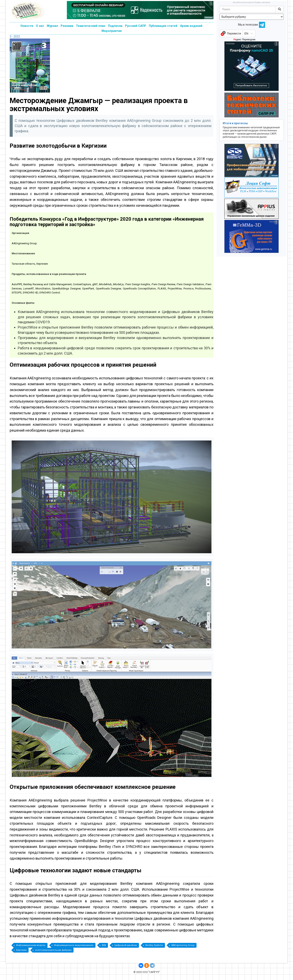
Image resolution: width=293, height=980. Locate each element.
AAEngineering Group (183, 945)
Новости (27, 26)
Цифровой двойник (126, 945)
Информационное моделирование (74, 945)
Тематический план (91, 26)
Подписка (115, 26)
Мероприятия (112, 31)
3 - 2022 (15, 37)
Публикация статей (163, 26)
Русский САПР (136, 26)
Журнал (52, 26)
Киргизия (21, 950)
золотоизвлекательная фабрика (53, 950)
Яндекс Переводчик (244, 40)
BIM (104, 945)
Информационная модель (31, 945)
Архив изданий (191, 26)
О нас (40, 26)
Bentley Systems (154, 945)
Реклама (67, 26)
